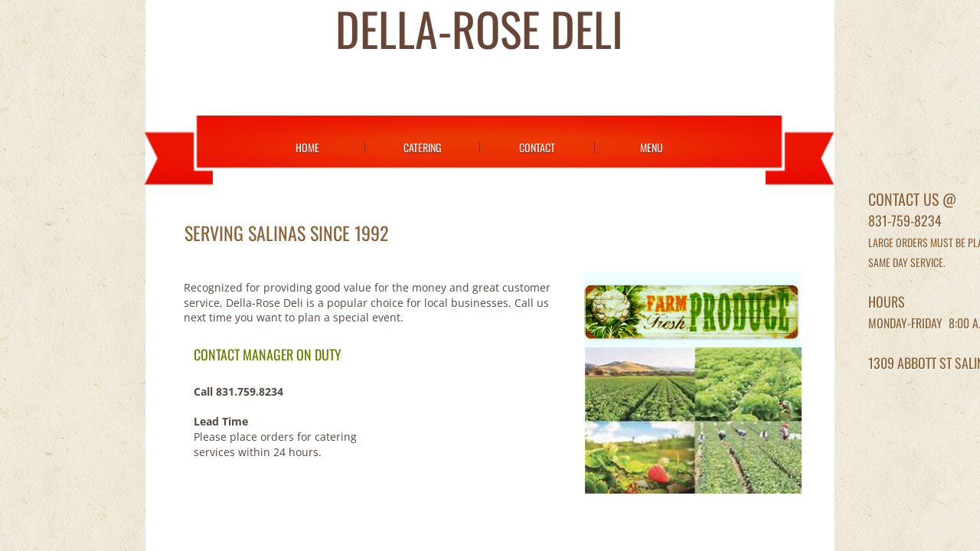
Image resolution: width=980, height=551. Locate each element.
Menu (652, 147)
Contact (537, 147)
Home (307, 147)
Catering (422, 147)
